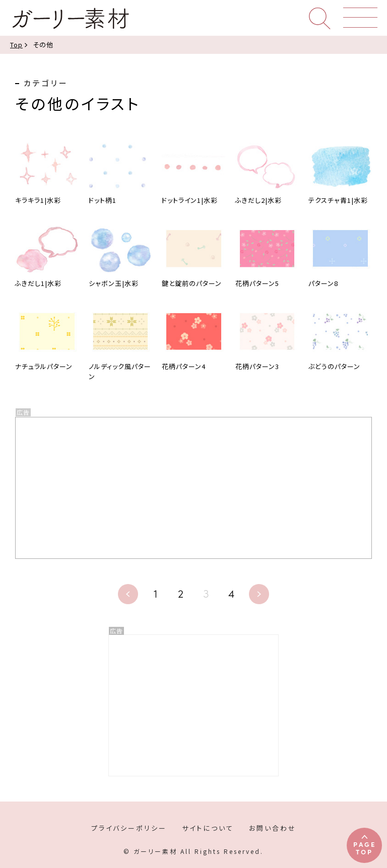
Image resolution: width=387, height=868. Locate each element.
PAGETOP (365, 848)
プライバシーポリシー (129, 828)
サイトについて (208, 828)
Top (16, 45)
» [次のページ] (259, 594)
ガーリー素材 (70, 19)
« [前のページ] (128, 594)
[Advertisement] (193, 705)
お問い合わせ (273, 828)
